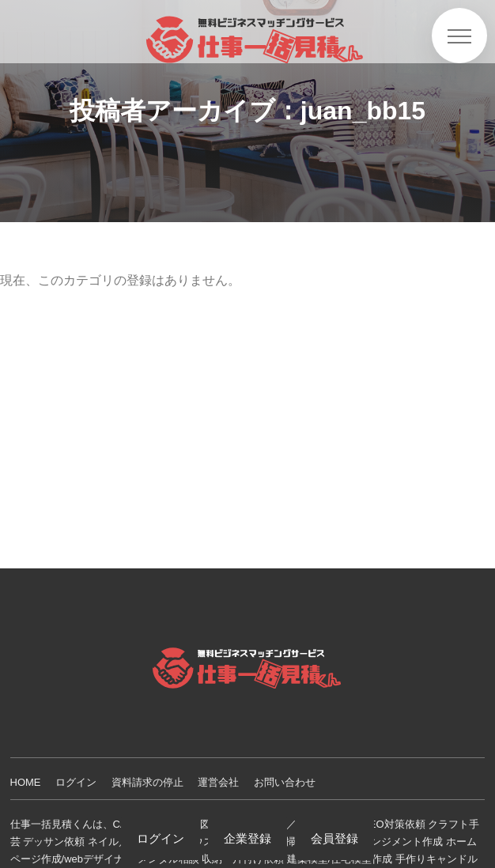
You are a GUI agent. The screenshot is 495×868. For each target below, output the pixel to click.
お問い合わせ (285, 782)
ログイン (76, 782)
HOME (26, 782)
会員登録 (334, 838)
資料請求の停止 (147, 782)
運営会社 (218, 782)
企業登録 (247, 838)
